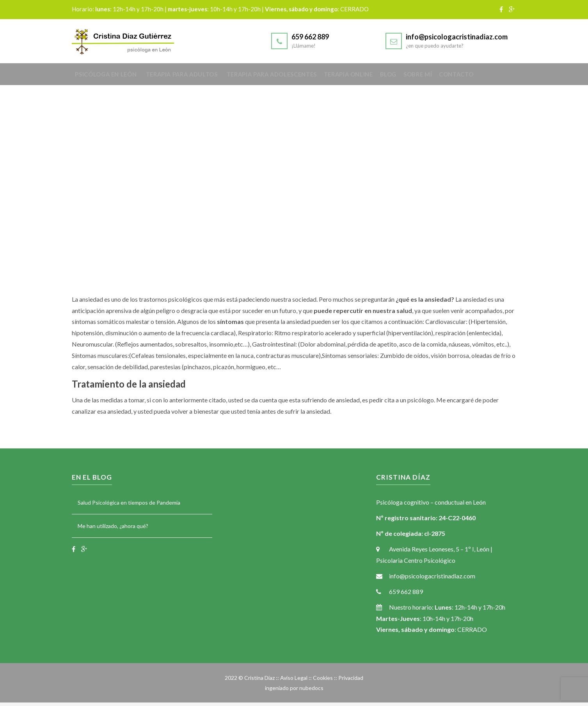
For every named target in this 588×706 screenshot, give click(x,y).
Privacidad (351, 682)
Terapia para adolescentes (284, 77)
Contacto (489, 77)
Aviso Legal (294, 682)
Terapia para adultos (189, 77)
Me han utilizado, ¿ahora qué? (113, 529)
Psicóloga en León (109, 77)
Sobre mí (446, 77)
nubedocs (311, 691)
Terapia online (367, 77)
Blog (412, 77)
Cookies (323, 682)
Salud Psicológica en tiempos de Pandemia (129, 506)
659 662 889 (310, 37)
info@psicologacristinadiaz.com (457, 37)
